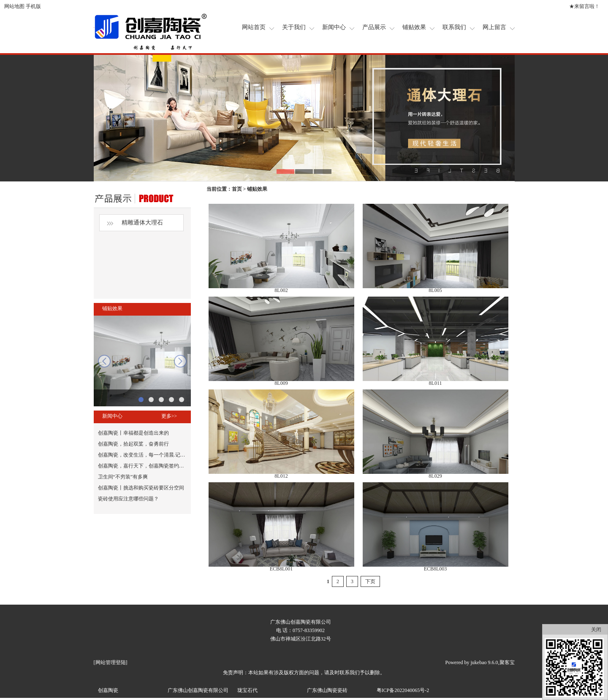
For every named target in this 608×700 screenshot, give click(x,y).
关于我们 (294, 27)
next (180, 361)
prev (104, 361)
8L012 (281, 476)
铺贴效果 (414, 27)
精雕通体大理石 (142, 223)
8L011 (436, 383)
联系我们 (454, 27)
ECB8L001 (281, 569)
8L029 (435, 476)
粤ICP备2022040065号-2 (403, 690)
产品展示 (374, 27)
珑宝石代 (247, 690)
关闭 (596, 630)
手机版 (33, 6)
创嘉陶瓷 (108, 690)
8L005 (435, 290)
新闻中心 (334, 27)
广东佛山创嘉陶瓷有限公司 (198, 690)
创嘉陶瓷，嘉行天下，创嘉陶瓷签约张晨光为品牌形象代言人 (166, 466)
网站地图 (14, 6)
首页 (237, 189)
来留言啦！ (587, 6)
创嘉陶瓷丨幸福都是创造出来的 (133, 433)
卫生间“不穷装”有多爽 (123, 477)
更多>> (169, 416)
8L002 (281, 290)
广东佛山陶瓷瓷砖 (327, 690)
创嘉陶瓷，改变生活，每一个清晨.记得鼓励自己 (152, 455)
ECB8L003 (436, 569)
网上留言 (494, 27)
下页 (370, 581)
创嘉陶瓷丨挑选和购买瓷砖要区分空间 (141, 488)
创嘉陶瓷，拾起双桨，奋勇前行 (133, 444)
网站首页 (254, 27)
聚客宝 (507, 662)
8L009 (281, 383)
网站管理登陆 (111, 662)
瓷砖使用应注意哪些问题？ (128, 499)
